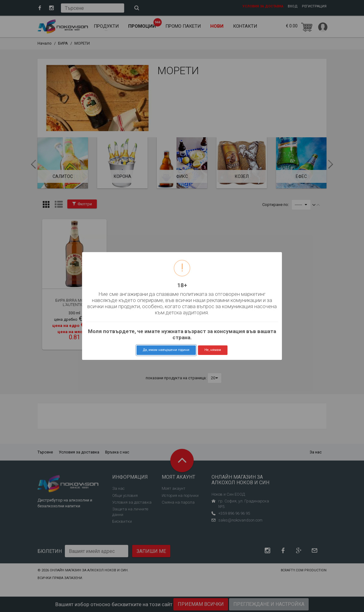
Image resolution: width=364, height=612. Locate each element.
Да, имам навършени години (166, 350)
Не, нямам (213, 350)
